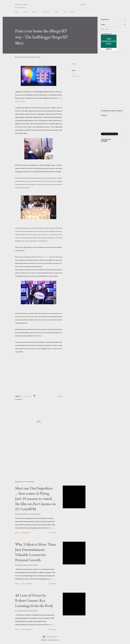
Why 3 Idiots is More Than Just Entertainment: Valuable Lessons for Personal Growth (35, 552)
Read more (52, 533)
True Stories (45, 12)
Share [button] (74, 64)
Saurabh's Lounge (21, 5)
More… (73, 12)
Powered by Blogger (50, 637)
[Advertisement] (36, 459)
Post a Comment (27, 584)
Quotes (56, 12)
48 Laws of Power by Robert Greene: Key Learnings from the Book (34, 600)
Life (65, 12)
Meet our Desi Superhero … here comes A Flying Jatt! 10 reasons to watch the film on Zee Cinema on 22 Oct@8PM (35, 499)
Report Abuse (105, 29)
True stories (75, 76)
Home (17, 12)
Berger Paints (46, 257)
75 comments (25, 533)
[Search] (83, 5)
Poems (25, 12)
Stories (35, 12)
